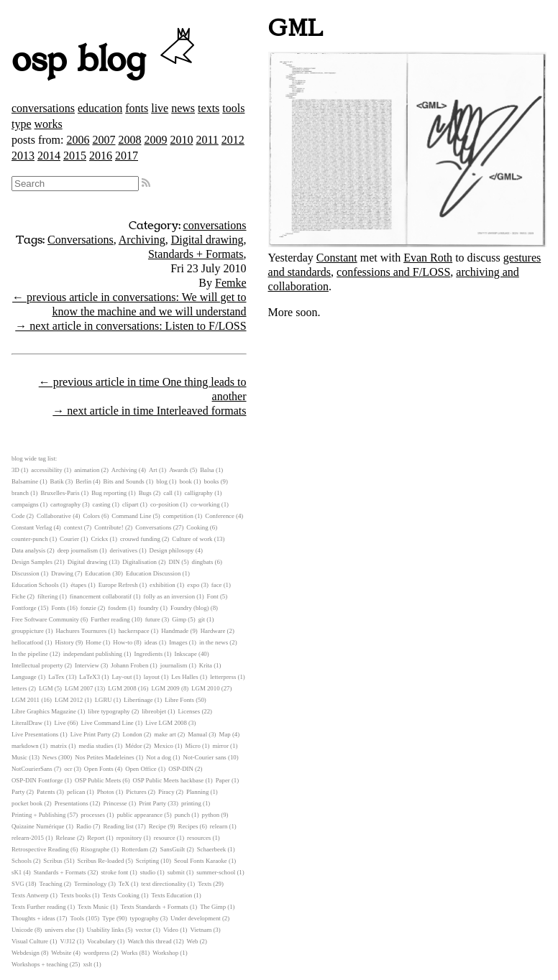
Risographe (95, 849)
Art (153, 470)
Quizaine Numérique (38, 826)
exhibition (163, 585)
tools (233, 108)
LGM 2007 (79, 688)
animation (87, 470)
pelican (76, 792)
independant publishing (93, 654)
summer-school (216, 872)
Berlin (83, 481)
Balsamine (25, 481)
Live (60, 723)
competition (178, 516)
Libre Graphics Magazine (44, 711)
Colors (91, 516)
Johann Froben (129, 665)
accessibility (46, 470)
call (168, 493)
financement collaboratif (101, 596)
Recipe (157, 826)
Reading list (118, 826)
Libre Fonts (179, 700)
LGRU (104, 700)
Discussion (26, 573)
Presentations (72, 803)
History (64, 642)
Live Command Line (107, 723)
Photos (106, 792)
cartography (65, 504)
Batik (57, 481)
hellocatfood (27, 642)
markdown (25, 746)
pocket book (27, 803)
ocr (68, 769)
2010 (181, 140)
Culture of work (192, 539)
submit (176, 872)
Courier (69, 539)
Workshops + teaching (40, 964)
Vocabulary (101, 941)
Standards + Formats (196, 254)
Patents (46, 792)
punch (183, 815)
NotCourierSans (32, 769)
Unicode (22, 930)
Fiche (19, 596)
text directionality (163, 884)
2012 (233, 140)
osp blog (105, 60)
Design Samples (32, 562)
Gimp (179, 619)
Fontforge (24, 608)
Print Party (152, 803)
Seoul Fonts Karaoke (201, 861)
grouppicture (28, 631)
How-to (123, 642)
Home (93, 642)
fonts (137, 108)
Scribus (52, 861)
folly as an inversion (170, 596)
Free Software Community (45, 619)
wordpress (96, 953)
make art (165, 734)
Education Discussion (153, 573)
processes (93, 815)
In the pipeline (30, 654)
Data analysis (28, 550)
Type (108, 918)
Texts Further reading (39, 907)
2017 (127, 156)
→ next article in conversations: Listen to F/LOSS (131, 326)
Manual (197, 734)
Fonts (58, 608)
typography (145, 918)
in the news (214, 642)
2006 (78, 140)
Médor (133, 746)
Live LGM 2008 (166, 723)
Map (225, 734)
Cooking (197, 527)
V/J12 (68, 941)
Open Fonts (99, 769)
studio (148, 872)
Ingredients (148, 654)
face (217, 585)
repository (129, 838)
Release (65, 838)
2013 (23, 156)
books (211, 481)
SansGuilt (173, 849)
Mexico (164, 746)
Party (18, 792)
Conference (220, 516)
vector (144, 930)
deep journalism (78, 550)
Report (96, 838)
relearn (219, 826)
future (153, 619)
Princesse (115, 803)
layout (152, 677)
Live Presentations (35, 734)
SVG (18, 884)
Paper (223, 780)
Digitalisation (139, 562)
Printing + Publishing (38, 815)
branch (20, 493)
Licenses (189, 711)
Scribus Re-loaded (101, 861)
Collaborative (54, 516)
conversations (43, 108)
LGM (46, 688)
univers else (60, 930)
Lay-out (122, 677)
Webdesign (26, 953)
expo (193, 585)
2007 (104, 140)
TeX (124, 884)
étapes (78, 585)
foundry (149, 608)
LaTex (56, 677)
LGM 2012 (69, 700)
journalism (174, 665)
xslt (87, 964)
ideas (151, 642)
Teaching (50, 884)
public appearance (139, 815)
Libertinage (138, 700)
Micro (193, 746)
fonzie (88, 608)
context (73, 527)
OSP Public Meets (98, 780)
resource (165, 838)
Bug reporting (109, 493)
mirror (220, 746)
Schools (22, 861)
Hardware (213, 631)
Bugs (145, 493)
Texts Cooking (121, 895)
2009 (155, 140)
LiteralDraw (27, 723)
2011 (207, 140)
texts (209, 108)
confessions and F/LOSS (393, 272)
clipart (130, 504)
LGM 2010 (205, 688)
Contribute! (109, 527)
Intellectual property (37, 665)
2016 (101, 156)
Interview (87, 665)
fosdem (117, 608)
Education (98, 573)
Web (193, 941)
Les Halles (184, 677)
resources (199, 838)
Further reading (110, 619)
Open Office (141, 769)
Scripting (147, 861)
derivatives (124, 550)
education (100, 108)
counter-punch (30, 539)
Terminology (90, 884)
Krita (206, 665)
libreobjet (154, 711)
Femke (231, 283)
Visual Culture (30, 941)
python (211, 815)
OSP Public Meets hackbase (169, 780)
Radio (84, 826)
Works (130, 953)
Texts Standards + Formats (155, 907)
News (50, 757)
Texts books (76, 895)
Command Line (131, 516)
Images (178, 642)
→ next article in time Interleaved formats (149, 411)
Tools (77, 918)
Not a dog (159, 757)
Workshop (165, 953)
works (49, 124)
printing (191, 803)
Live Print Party (91, 734)
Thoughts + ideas (33, 918)
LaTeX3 (90, 677)
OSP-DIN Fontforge (37, 780)
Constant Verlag (32, 527)
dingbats (203, 562)
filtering (47, 596)
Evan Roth (428, 258)
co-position (165, 504)
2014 (49, 156)
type (22, 124)
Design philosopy (172, 550)
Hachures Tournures (81, 631)
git (202, 619)
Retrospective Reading (40, 849)
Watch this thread (149, 941)
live (160, 108)
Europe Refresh (118, 585)
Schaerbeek (212, 849)
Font (213, 596)
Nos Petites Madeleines (105, 757)
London (132, 734)
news (183, 108)
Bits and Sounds (124, 481)
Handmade (175, 631)
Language (24, 677)
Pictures (136, 792)
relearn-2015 (28, 838)
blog (162, 481)
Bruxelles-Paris (60, 493)
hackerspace (134, 631)
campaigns (25, 504)
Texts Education (171, 895)
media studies (96, 746)
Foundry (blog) (190, 608)
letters (19, 688)
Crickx (99, 539)
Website (61, 953)
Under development (196, 918)
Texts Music (93, 907)
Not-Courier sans (204, 757)
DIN (174, 562)
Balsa (207, 470)
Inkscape (186, 654)
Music (19, 757)
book (186, 481)
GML (296, 29)
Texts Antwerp (30, 895)
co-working (205, 504)
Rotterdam (135, 849)
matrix (59, 746)
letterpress (223, 677)
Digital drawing (207, 240)
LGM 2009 (165, 688)
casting (102, 504)
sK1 (17, 872)
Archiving (142, 240)
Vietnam (201, 930)
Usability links (106, 930)
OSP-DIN (181, 769)
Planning (197, 792)
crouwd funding (140, 539)
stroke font (114, 872)
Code (18, 516)
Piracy (166, 792)
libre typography (109, 711)
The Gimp (213, 907)
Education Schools (35, 585)
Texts (205, 884)
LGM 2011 (26, 700)
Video (171, 930)
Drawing (62, 573)
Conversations (81, 240)
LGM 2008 (122, 688)
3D (15, 470)
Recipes (188, 826)
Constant (337, 258)
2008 (129, 140)
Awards (179, 470)
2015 (75, 156)
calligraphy (198, 493)
